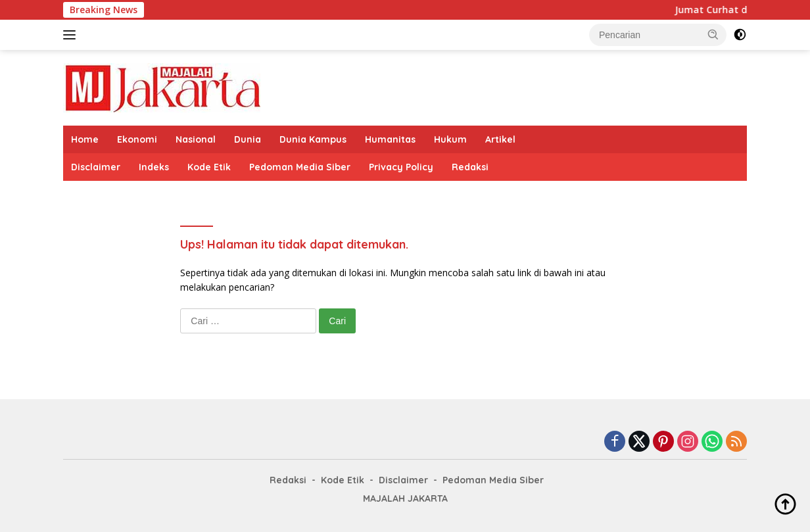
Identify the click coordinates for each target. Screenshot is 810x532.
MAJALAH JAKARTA (405, 498)
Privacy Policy (401, 167)
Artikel (500, 139)
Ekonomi (137, 139)
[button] (713, 34)
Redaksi (470, 167)
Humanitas (390, 139)
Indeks (154, 167)
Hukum (450, 139)
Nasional (196, 139)
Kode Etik (209, 167)
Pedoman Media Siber (300, 167)
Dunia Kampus (313, 139)
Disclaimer (96, 167)
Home (85, 139)
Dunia (248, 139)
